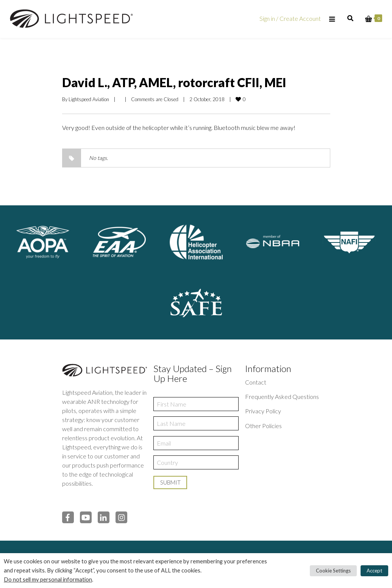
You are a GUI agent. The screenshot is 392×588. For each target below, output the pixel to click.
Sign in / (269, 18)
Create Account (300, 18)
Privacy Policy (263, 411)
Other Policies (263, 426)
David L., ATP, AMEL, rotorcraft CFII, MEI (174, 82)
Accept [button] (374, 571)
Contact (256, 382)
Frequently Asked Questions (282, 396)
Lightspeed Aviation (89, 99)
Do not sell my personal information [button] (48, 579)
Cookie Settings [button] (333, 571)
